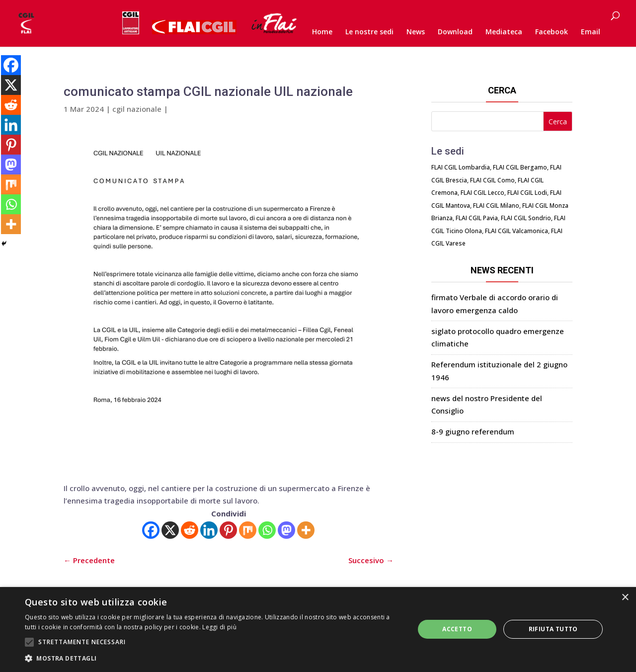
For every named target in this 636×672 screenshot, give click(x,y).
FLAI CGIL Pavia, (477, 218)
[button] (214, 659)
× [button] (625, 598)
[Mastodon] (286, 530)
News (416, 32)
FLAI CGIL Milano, (497, 206)
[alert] (318, 630)
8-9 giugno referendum (473, 431)
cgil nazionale (137, 109)
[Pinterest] (228, 530)
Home (322, 32)
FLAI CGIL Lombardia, (461, 167)
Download (455, 32)
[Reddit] (190, 530)
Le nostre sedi (369, 32)
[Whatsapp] (267, 530)
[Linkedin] (209, 530)
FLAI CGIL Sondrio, (527, 218)
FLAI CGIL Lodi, (528, 193)
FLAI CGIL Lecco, (483, 193)
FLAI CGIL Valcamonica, (517, 231)
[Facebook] (151, 530)
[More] (306, 530)
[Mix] (248, 530)
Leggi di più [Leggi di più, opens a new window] (219, 627)
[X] (170, 530)
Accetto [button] (457, 629)
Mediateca (504, 32)
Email (591, 32)
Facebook (552, 32)
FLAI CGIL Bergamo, (521, 167)
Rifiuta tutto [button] (553, 629)
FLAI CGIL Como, (493, 180)
